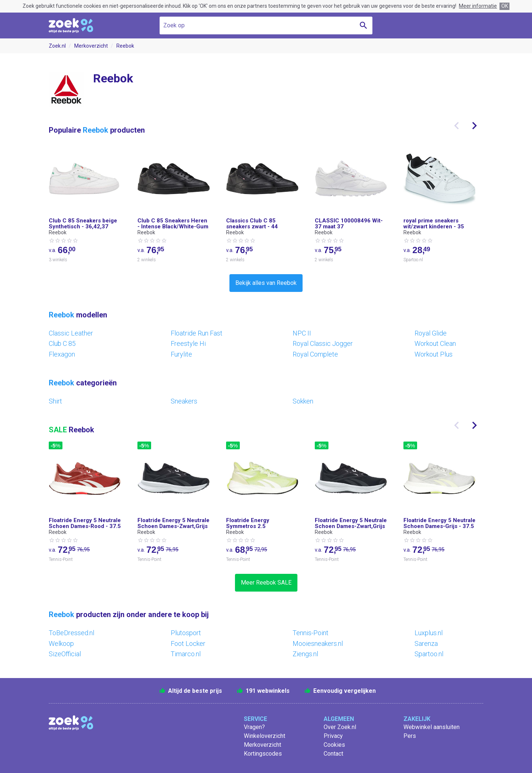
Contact (333, 754)
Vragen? (254, 727)
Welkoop (61, 643)
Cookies (334, 745)
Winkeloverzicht (265, 736)
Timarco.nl (186, 654)
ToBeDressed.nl (71, 633)
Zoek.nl (57, 46)
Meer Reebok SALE (266, 583)
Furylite (181, 354)
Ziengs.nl (305, 654)
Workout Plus (434, 354)
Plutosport (186, 633)
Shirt (55, 401)
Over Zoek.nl (340, 727)
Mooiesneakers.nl (318, 643)
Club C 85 (62, 343)
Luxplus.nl (429, 633)
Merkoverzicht (91, 46)
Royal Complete (315, 354)
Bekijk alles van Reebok (266, 283)
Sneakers (184, 401)
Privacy (333, 736)
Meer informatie (478, 6)
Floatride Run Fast (197, 333)
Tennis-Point (311, 633)
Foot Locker (188, 643)
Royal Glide (431, 333)
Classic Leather (71, 333)
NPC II (302, 333)
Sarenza (426, 643)
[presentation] (457, 126)
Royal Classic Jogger (323, 343)
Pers (410, 736)
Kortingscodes (263, 754)
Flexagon (62, 354)
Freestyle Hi (188, 343)
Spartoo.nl (429, 654)
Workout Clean (435, 343)
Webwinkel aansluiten (432, 727)
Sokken (303, 401)
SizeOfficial (65, 654)
